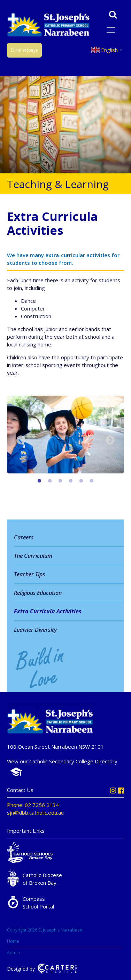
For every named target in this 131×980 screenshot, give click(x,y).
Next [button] (110, 440)
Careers (24, 537)
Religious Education (38, 593)
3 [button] (60, 481)
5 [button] (81, 481)
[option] (65, 436)
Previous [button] (21, 440)
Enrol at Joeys (24, 50)
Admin (13, 953)
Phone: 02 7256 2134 (33, 805)
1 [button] (39, 481)
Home (13, 941)
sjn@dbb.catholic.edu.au (35, 813)
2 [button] (50, 481)
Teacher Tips (29, 574)
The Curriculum (33, 556)
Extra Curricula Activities (48, 611)
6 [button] (92, 481)
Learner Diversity (35, 630)
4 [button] (71, 481)
